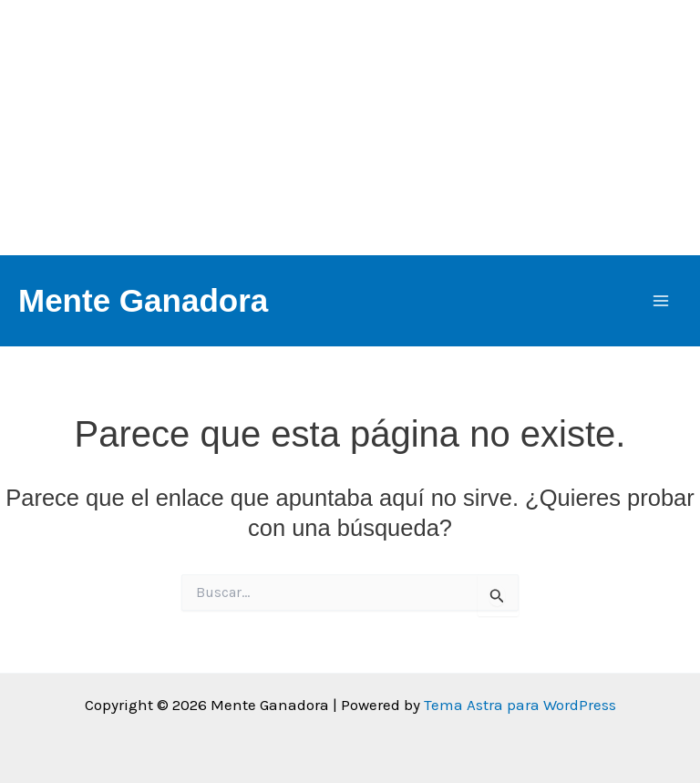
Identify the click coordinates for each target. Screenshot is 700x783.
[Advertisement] (350, 128)
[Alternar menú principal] (662, 301)
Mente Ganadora (143, 300)
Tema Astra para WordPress (520, 705)
